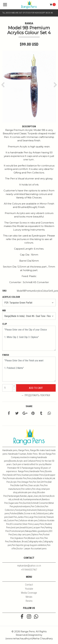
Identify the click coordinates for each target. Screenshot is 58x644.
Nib (4, 311)
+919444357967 (29, 570)
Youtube (29, 589)
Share (29, 406)
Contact (29, 585)
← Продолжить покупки (36, 395)
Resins (29, 601)
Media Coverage (29, 593)
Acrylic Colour (11, 297)
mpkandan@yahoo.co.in (29, 566)
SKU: (5, 291)
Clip (5, 324)
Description (29, 126)
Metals (29, 597)
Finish (6, 355)
